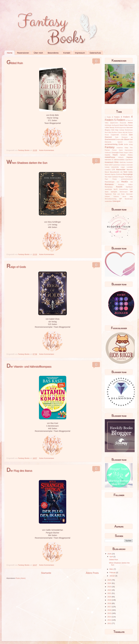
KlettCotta (123, 162)
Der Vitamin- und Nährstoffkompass (29, 367)
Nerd (125, 172)
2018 (110, 603)
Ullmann (107, 197)
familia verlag (128, 144)
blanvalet (130, 127)
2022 (110, 590)
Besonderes (53, 53)
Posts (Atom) (21, 578)
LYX (113, 170)
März (112, 569)
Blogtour (108, 130)
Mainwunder (121, 170)
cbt (126, 132)
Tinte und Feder (119, 194)
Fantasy (110, 147)
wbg (131, 196)
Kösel (106, 165)
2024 (110, 583)
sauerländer (108, 189)
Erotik (121, 144)
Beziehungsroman (120, 128)
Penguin (121, 177)
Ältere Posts (92, 573)
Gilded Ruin (15, 63)
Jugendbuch (129, 160)
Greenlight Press (117, 153)
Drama (118, 139)
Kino (116, 162)
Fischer (107, 150)
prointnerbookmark (127, 179)
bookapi (122, 130)
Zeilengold (116, 201)
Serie (107, 192)
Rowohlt (119, 187)
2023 (110, 587)
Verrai (124, 197)
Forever (114, 150)
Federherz (120, 148)
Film (131, 148)
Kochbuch (130, 162)
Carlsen (120, 132)
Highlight (123, 155)
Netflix (131, 172)
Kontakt (67, 53)
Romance (109, 184)
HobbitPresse (110, 157)
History (130, 155)
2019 (110, 600)
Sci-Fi (116, 189)
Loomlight (130, 167)
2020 (110, 597)
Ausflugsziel (115, 125)
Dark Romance (121, 137)
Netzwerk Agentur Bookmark (114, 174)
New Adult (108, 177)
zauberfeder (108, 201)
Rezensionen (23, 53)
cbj (124, 132)
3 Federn (125, 117)
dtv (122, 139)
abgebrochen (114, 123)
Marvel (107, 172)
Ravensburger (110, 182)
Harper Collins (128, 153)
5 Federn (120, 120)
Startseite (46, 573)
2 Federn (116, 117)
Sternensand (123, 192)
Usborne (116, 197)
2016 (110, 610)
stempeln (114, 192)
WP (121, 199)
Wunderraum (129, 199)
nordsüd (115, 177)
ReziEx (125, 182)
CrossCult (124, 135)
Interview (108, 160)
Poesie (115, 179)
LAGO (111, 165)
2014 (110, 617)
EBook (126, 139)
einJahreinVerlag (111, 144)
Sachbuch (129, 187)
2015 (110, 613)
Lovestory (108, 170)
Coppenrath (115, 135)
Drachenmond (110, 139)
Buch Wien (108, 132)
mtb (121, 172)
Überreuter (129, 194)
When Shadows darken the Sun (27, 163)
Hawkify (108, 155)
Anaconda (123, 123)
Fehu (127, 148)
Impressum (80, 53)
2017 (110, 607)
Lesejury (123, 165)
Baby (126, 125)
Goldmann (108, 153)
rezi (118, 182)
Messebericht (114, 172)
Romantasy (109, 187)
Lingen (123, 167)
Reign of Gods (16, 267)
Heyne (115, 155)
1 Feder (108, 117)
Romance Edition (125, 185)
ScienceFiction (124, 189)
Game (121, 150)
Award (122, 125)
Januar (112, 576)
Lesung (107, 167)
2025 (110, 580)
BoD (113, 130)
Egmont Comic (125, 142)
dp (132, 137)
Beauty (112, 127)
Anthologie (108, 125)
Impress (130, 157)
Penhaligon (129, 177)
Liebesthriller (115, 167)
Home (10, 53)
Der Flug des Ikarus (19, 471)
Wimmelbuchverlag (111, 199)
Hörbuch (121, 157)
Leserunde (129, 165)
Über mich (38, 53)
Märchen (130, 170)
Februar (113, 573)
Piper (106, 179)
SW (131, 192)
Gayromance (129, 150)
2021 (110, 593)
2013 (110, 620)
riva (132, 182)
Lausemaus (116, 165)
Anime (130, 123)
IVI (112, 160)
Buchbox (114, 132)
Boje (117, 130)
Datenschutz (95, 53)
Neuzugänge (128, 174)
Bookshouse (129, 130)
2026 (110, 554)
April (112, 557)
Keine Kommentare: (47, 150)
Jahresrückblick (119, 160)
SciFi (131, 189)
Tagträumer (108, 194)
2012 (110, 623)
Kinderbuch (109, 162)
